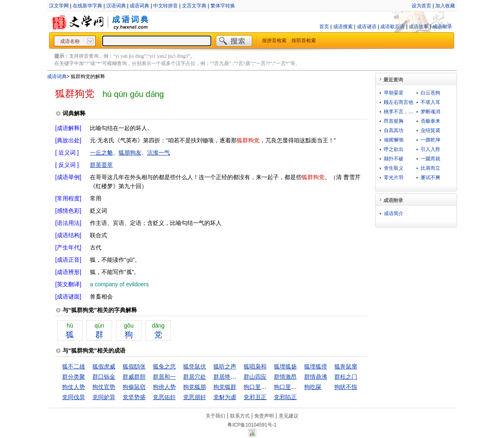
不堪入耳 (430, 102)
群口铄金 (104, 377)
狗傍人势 (164, 387)
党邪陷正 (285, 397)
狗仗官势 (104, 387)
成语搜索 (343, 27)
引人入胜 (430, 149)
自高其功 (394, 130)
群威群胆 (134, 377)
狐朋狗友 (130, 153)
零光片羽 (394, 177)
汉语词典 (116, 6)
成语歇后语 (392, 27)
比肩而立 (430, 168)
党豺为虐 (225, 397)
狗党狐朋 (195, 387)
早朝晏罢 (394, 93)
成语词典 (139, 6)
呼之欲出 (394, 149)
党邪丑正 (255, 397)
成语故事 (419, 27)
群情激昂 (285, 377)
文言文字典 (194, 6)
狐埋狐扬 (285, 366)
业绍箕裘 (430, 130)
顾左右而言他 (399, 102)
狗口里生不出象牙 (297, 387)
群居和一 (164, 377)
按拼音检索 (274, 40)
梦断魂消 (430, 112)
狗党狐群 (225, 387)
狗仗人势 (74, 387)
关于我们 (215, 416)
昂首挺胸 (394, 121)
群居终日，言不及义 (239, 377)
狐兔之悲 (164, 366)
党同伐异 (74, 397)
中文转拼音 (166, 6)
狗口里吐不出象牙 (267, 387)
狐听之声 (225, 366)
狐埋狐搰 (316, 366)
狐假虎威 (104, 366)
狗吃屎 (313, 387)
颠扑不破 (394, 159)
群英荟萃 (101, 165)
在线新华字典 (87, 6)
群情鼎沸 (316, 377)
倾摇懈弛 (394, 140)
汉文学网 (59, 6)
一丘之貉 (101, 153)
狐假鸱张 (134, 366)
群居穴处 (195, 377)
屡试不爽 (430, 177)
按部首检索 (304, 40)
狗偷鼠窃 (134, 387)
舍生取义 (394, 168)
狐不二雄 (74, 366)
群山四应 (255, 377)
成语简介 (394, 213)
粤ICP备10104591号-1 (252, 425)
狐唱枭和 (255, 366)
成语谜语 (367, 27)
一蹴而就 (430, 159)
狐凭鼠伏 (195, 366)
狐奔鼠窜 (346, 366)
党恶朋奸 (195, 397)
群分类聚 (74, 377)
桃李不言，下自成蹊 (406, 112)
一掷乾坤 (430, 140)
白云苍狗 (430, 93)
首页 (324, 27)
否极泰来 (430, 121)
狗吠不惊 (346, 387)
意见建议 (289, 416)
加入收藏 (445, 6)
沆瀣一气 (159, 153)
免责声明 (264, 416)
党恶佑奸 (164, 397)
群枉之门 (346, 377)
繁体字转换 (223, 6)
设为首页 (421, 6)
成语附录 (442, 27)
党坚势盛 (134, 397)
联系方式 (240, 416)
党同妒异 (104, 397)
